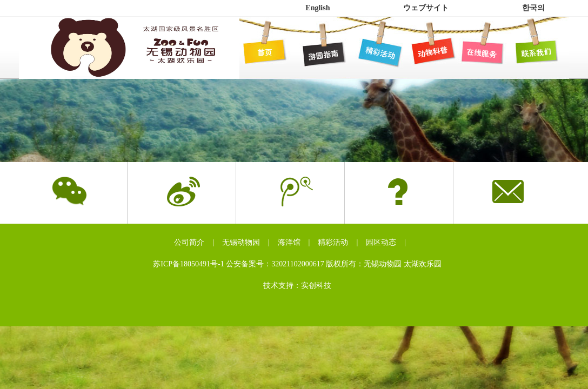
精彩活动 (333, 242)
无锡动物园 (241, 242)
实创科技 (316, 286)
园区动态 (381, 242)
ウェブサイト (426, 8)
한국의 (533, 8)
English (318, 8)
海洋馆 (289, 242)
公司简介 (189, 242)
